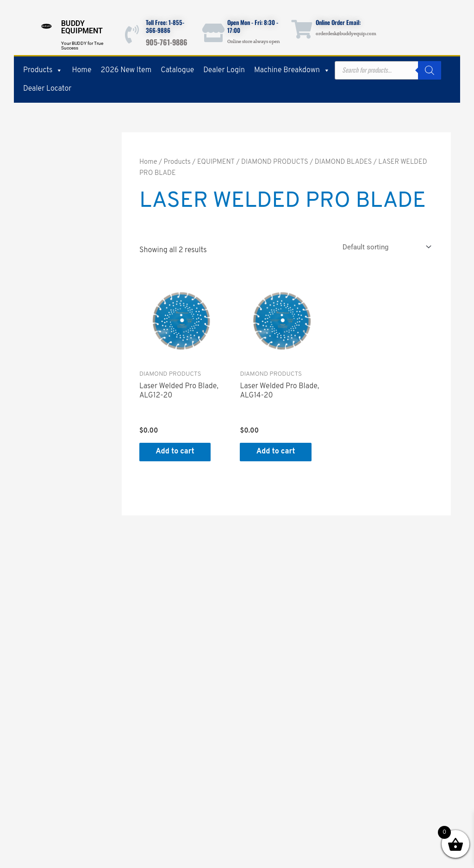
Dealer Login (224, 70)
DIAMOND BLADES (343, 162)
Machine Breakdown (292, 70)
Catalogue (177, 70)
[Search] (430, 70)
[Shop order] (385, 247)
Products (43, 70)
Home (81, 70)
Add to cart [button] (177, 452)
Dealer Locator (47, 89)
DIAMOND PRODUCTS (275, 162)
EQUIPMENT (216, 162)
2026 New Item (126, 70)
